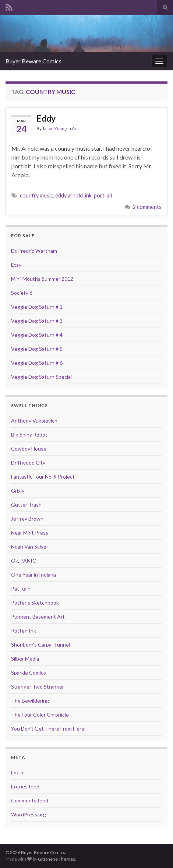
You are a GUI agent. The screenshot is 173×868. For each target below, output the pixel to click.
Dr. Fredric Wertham (34, 251)
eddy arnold (69, 195)
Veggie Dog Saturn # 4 (37, 335)
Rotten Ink (24, 631)
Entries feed (25, 786)
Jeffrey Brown (27, 519)
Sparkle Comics (29, 673)
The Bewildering (30, 701)
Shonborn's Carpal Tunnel (40, 645)
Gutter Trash (26, 505)
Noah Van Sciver (30, 547)
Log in (18, 772)
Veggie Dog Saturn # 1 (37, 307)
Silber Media (25, 659)
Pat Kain (21, 589)
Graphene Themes (57, 859)
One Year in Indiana (33, 575)
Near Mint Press (30, 533)
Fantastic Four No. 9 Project (43, 477)
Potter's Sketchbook (35, 603)
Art (75, 128)
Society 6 (22, 293)
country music (36, 195)
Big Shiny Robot (29, 435)
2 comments (147, 207)
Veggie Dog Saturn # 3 (37, 321)
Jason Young (54, 128)
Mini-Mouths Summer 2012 (42, 279)
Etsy (16, 265)
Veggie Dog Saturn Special (41, 377)
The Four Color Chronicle (40, 715)
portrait (103, 195)
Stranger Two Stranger (38, 687)
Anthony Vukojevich (34, 421)
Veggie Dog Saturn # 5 (37, 349)
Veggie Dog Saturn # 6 (37, 363)
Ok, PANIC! (24, 561)
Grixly (18, 491)
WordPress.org (29, 814)
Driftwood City (28, 463)
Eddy (46, 118)
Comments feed (30, 800)
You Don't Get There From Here (48, 729)
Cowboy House (29, 449)
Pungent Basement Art (38, 617)
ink (88, 195)
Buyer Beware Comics (33, 61)
